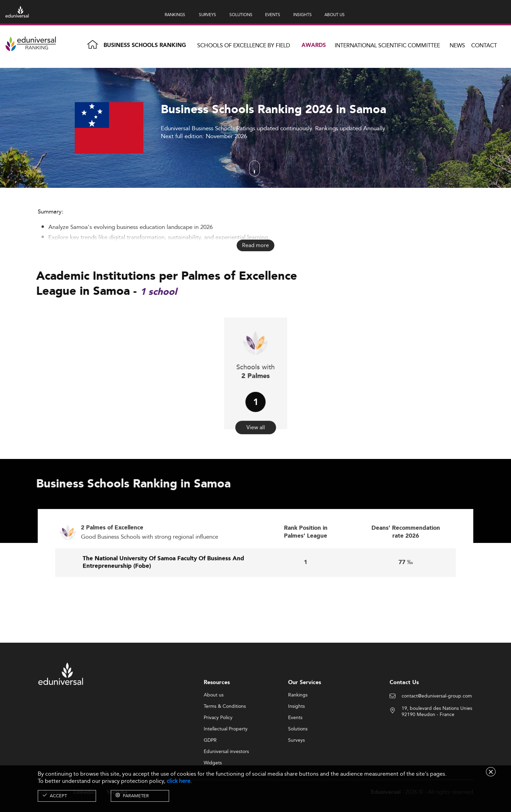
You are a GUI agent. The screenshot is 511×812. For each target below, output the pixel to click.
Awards (314, 45)
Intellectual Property (226, 760)
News (457, 45)
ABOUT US (335, 15)
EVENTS (273, 15)
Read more (255, 246)
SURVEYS (207, 15)
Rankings (298, 726)
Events (295, 748)
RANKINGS (175, 15)
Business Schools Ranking (145, 45)
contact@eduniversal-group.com (437, 727)
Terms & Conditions (225, 737)
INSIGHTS (302, 15)
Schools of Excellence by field (244, 45)
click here (179, 781)
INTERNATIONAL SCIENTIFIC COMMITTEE (387, 45)
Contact (484, 45)
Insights (296, 737)
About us (214, 726)
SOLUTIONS (241, 15)
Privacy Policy (218, 748)
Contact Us (404, 713)
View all (255, 410)
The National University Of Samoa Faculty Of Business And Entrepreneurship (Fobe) (163, 594)
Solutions (298, 760)
